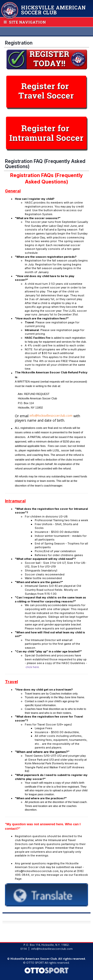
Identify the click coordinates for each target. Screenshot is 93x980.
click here (32, 667)
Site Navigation (25, 22)
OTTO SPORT (35, 963)
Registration (19, 43)
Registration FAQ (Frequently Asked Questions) (45, 164)
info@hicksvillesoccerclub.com (51, 416)
